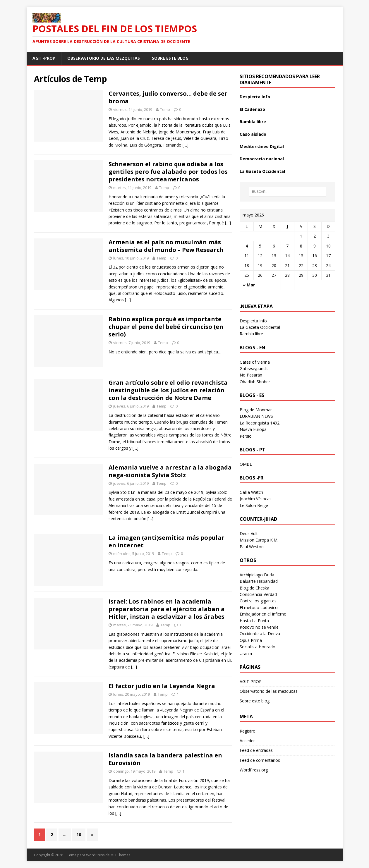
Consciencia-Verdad (258, 594)
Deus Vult (249, 533)
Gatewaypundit (254, 368)
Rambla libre (253, 122)
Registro (248, 731)
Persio (246, 436)
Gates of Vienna (255, 362)
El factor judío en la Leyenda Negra (162, 686)
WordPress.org (254, 770)
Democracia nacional (262, 159)
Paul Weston (252, 547)
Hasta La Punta (254, 621)
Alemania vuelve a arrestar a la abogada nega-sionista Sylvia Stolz (170, 471)
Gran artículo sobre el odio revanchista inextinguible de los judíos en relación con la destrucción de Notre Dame (168, 390)
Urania (246, 653)
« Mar (249, 285)
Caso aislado (253, 134)
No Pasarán (251, 375)
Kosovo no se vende (259, 627)
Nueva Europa (253, 429)
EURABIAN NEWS (256, 416)
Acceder (247, 741)
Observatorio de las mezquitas (104, 58)
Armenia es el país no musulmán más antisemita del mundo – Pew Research (166, 246)
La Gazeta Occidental (262, 171)
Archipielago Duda (257, 575)
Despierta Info (255, 97)
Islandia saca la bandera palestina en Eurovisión (165, 759)
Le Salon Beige (254, 505)
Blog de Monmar (256, 410)
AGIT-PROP (44, 58)
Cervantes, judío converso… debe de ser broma (168, 97)
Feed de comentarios (260, 760)
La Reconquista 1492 (260, 423)
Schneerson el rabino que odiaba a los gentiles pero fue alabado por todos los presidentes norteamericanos (168, 172)
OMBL (246, 464)
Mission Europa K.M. (259, 540)
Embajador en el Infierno (263, 614)
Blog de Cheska (254, 588)
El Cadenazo (252, 109)
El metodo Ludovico (259, 607)
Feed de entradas (256, 750)
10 (79, 835)
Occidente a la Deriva (260, 634)
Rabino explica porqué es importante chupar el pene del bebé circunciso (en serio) (166, 327)
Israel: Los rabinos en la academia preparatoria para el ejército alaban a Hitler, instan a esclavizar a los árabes (167, 609)
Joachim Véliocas (256, 499)
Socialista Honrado (258, 647)
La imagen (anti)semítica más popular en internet (167, 541)
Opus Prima (251, 640)
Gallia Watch (251, 492)
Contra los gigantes (258, 601)
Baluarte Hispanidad (259, 581)
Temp (165, 109)
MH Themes (120, 855)
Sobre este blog (170, 58)
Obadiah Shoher (255, 382)
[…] (186, 145)
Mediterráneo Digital (262, 146)
